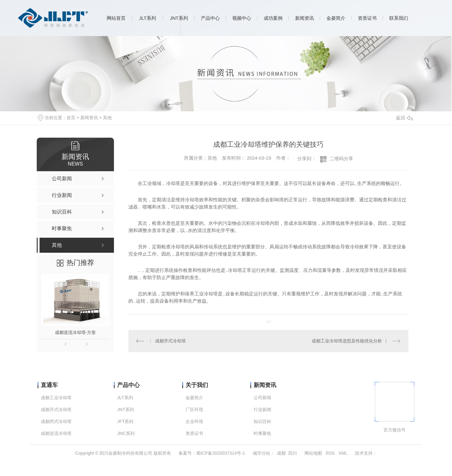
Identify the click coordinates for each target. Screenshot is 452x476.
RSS (330, 453)
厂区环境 (194, 410)
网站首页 (116, 18)
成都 (281, 453)
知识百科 (262, 422)
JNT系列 (179, 18)
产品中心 (210, 18)
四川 (293, 453)
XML (343, 453)
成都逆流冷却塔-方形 (75, 332)
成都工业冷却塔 (56, 398)
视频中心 (242, 18)
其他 (107, 118)
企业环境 (194, 422)
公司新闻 (262, 398)
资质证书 (367, 18)
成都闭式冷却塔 (56, 422)
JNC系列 (126, 434)
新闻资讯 (304, 18)
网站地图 (313, 453)
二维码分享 (341, 159)
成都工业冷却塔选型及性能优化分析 (347, 341)
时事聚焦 (262, 434)
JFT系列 (125, 422)
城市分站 (261, 453)
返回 (404, 118)
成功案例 (273, 18)
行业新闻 (262, 410)
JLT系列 (148, 18)
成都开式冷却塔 (170, 341)
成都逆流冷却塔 (56, 434)
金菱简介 (336, 18)
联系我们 (399, 18)
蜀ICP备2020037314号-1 (221, 453)
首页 (71, 118)
